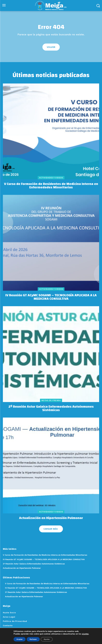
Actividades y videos (51, 178)
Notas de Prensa (51, 400)
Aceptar (20, 639)
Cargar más (51, 529)
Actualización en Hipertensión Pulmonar (51, 518)
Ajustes (47, 639)
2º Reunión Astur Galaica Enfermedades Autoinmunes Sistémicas (51, 408)
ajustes (85, 634)
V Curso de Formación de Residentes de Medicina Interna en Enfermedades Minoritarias (51, 186)
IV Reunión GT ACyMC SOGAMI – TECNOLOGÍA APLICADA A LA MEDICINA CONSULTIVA (51, 297)
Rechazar (33, 639)
